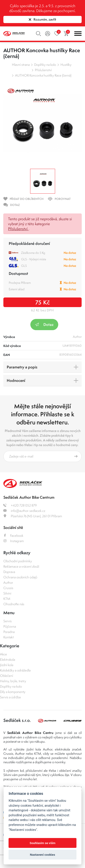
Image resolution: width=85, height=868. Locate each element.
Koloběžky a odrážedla (15, 670)
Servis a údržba (10, 697)
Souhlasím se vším (43, 843)
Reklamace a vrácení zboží (21, 566)
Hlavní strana (21, 65)
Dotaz (44, 324)
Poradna (9, 632)
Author (8, 583)
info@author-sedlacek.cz (24, 511)
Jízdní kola (7, 665)
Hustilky (66, 65)
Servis (8, 621)
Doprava (9, 572)
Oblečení (7, 676)
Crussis (8, 588)
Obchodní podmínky (18, 561)
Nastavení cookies (42, 855)
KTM (7, 599)
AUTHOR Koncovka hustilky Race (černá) (43, 75)
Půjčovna (10, 626)
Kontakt (9, 637)
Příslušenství (43, 70)
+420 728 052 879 (20, 505)
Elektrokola (8, 660)
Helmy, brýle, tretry (13, 681)
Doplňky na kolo (45, 65)
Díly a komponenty (13, 692)
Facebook (13, 536)
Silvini (7, 593)
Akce (3, 654)
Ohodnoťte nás (14, 604)
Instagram (14, 541)
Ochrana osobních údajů (20, 577)
